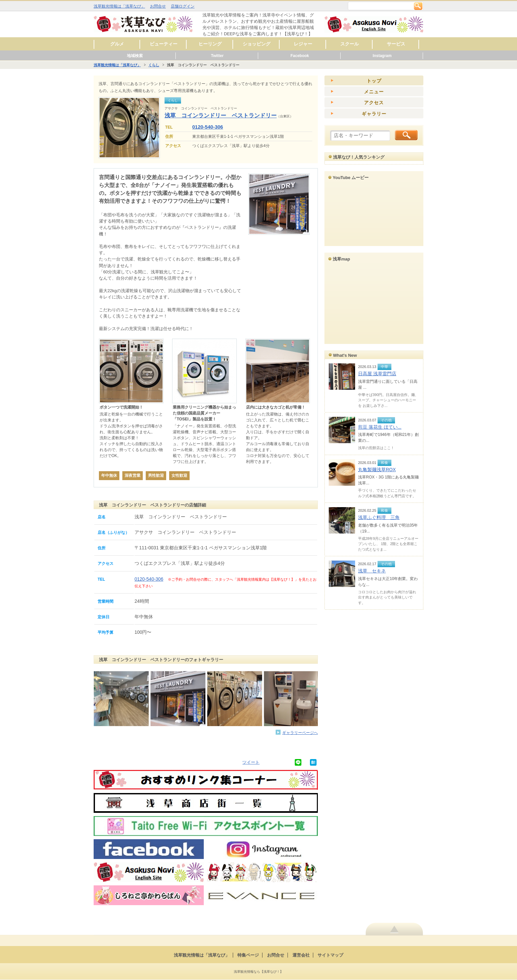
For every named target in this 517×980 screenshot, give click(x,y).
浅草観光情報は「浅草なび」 (119, 6)
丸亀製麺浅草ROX (377, 470)
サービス (396, 44)
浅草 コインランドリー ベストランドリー (221, 116)
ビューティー (164, 44)
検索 (418, 6)
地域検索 (135, 56)
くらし (154, 65)
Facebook (300, 56)
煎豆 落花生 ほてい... (380, 427)
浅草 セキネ (372, 571)
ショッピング (257, 44)
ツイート (251, 762)
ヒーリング (210, 44)
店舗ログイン (183, 6)
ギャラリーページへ (300, 733)
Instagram (382, 56)
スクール (350, 44)
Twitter (217, 56)
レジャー (303, 44)
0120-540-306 (208, 127)
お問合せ (158, 6)
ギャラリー (374, 114)
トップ (374, 81)
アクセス (374, 103)
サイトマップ (330, 955)
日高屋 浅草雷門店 (377, 374)
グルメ (117, 44)
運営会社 (301, 955)
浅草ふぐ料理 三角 (379, 517)
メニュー (374, 92)
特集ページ (248, 955)
